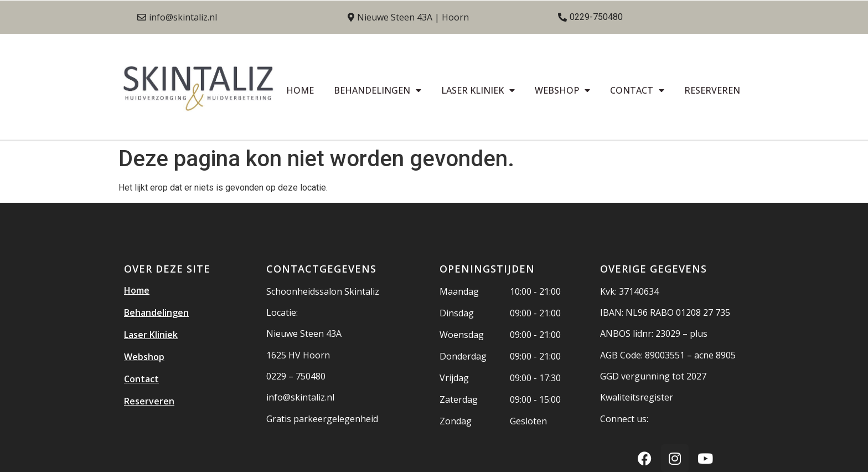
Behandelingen (378, 90)
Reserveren (712, 90)
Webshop (562, 90)
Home (300, 90)
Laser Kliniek (478, 90)
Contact (637, 90)
